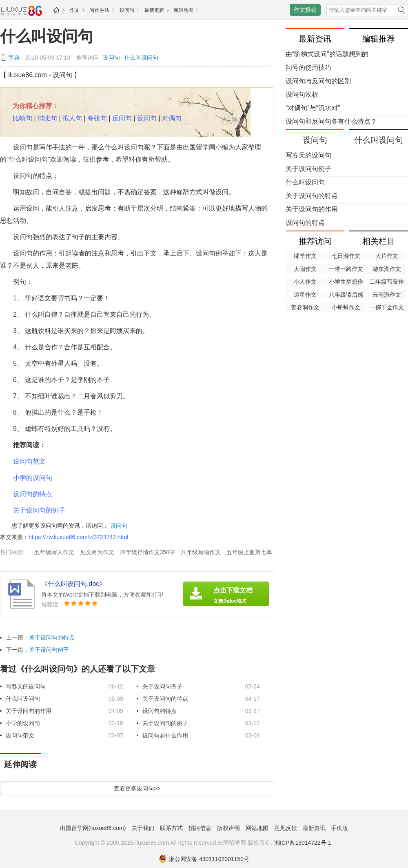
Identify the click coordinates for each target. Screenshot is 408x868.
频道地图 (184, 10)
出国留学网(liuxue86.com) (93, 828)
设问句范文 (29, 461)
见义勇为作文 (97, 552)
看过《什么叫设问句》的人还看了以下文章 (78, 669)
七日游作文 (346, 256)
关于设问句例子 (49, 650)
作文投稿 (305, 10)
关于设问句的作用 (29, 711)
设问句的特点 (33, 494)
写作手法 (100, 10)
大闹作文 (305, 269)
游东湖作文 (387, 269)
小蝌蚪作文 (346, 307)
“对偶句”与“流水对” (313, 108)
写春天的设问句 (26, 686)
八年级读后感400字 (346, 295)
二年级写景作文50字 (387, 282)
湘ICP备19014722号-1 (303, 843)
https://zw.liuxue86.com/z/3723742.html (78, 537)
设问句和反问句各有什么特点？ (331, 121)
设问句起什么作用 (165, 735)
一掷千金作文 (387, 307)
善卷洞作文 (305, 307)
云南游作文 (387, 295)
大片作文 (387, 256)
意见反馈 (286, 828)
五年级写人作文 (54, 552)
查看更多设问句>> (137, 788)
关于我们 (143, 828)
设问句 (127, 10)
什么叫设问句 (47, 36)
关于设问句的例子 (39, 510)
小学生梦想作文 (346, 282)
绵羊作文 (305, 256)
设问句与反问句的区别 (318, 81)
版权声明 (228, 828)
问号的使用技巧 (308, 68)
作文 (75, 10)
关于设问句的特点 (52, 637)
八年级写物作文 (201, 552)
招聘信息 (200, 828)
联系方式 (171, 828)
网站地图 (257, 828)
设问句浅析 (302, 94)
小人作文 (305, 282)
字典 (14, 58)
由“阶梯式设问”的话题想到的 (327, 54)
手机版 (339, 828)
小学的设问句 (33, 478)
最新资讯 (314, 828)
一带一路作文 (346, 269)
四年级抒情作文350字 (147, 552)
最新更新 (154, 10)
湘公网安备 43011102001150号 (204, 859)
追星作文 (305, 295)
